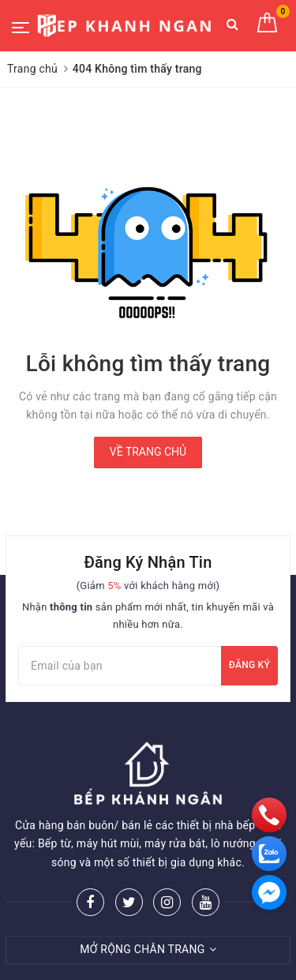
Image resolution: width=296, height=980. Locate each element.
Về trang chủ (148, 452)
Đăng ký (249, 665)
